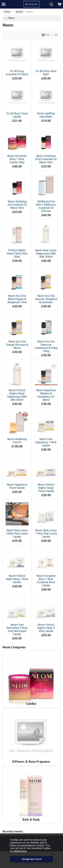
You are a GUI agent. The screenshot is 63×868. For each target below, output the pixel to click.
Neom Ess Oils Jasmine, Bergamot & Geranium (46, 299)
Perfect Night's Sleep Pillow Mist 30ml (17, 254)
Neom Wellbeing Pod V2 (17, 441)
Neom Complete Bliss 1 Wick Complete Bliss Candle (46, 581)
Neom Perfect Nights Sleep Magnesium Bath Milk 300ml (17, 395)
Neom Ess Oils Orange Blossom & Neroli (17, 345)
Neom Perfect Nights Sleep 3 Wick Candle (46, 628)
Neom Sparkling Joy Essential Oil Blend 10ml (17, 205)
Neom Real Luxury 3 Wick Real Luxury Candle (17, 534)
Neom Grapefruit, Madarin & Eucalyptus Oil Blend (46, 395)
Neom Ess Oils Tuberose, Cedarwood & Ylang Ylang (46, 346)
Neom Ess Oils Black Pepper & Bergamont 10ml (17, 299)
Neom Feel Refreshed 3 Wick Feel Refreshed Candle (17, 630)
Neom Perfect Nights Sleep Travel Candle (46, 488)
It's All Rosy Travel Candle (17, 115)
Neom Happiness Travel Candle (17, 486)
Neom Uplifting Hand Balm (46, 115)
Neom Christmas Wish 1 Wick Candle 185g (17, 159)
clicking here (20, 851)
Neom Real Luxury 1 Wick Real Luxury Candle (46, 534)
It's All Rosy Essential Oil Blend (17, 73)
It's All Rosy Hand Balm (46, 73)
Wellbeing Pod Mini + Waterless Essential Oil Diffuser (46, 206)
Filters (11, 18)
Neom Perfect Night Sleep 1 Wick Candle (17, 579)
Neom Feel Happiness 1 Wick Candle (46, 442)
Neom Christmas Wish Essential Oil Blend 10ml (46, 159)
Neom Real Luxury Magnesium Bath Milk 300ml (46, 254)
